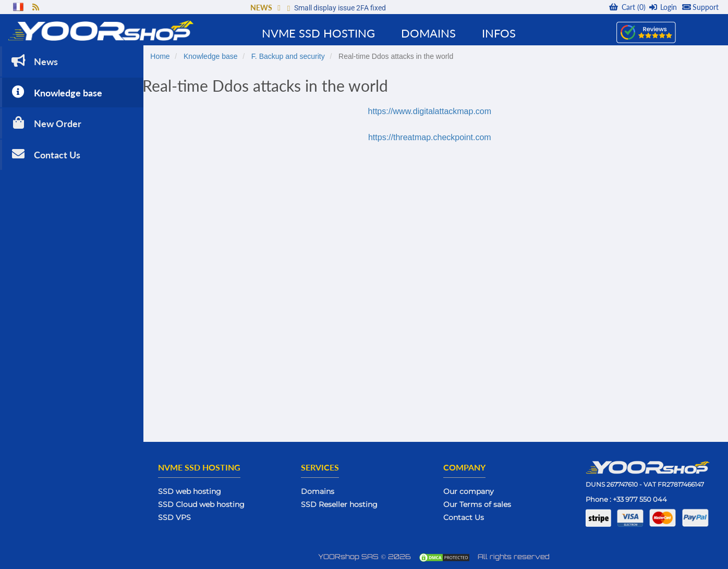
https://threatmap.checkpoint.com (433, 137)
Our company (472, 491)
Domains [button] (428, 33)
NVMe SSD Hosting (318, 33)
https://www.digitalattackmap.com (433, 111)
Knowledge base (56, 91)
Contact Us (45, 153)
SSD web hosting (196, 491)
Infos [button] (499, 33)
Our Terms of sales (480, 504)
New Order (45, 122)
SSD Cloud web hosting (208, 504)
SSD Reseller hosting (343, 504)
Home (166, 56)
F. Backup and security (294, 56)
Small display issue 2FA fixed (340, 8)
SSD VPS (181, 517)
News (34, 60)
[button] (279, 8)
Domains (322, 491)
